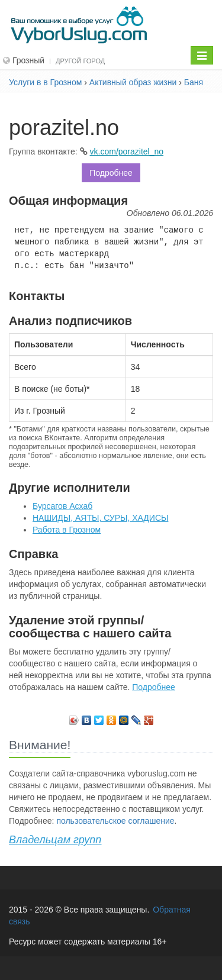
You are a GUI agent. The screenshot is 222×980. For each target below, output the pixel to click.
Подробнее (111, 173)
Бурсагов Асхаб (62, 506)
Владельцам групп (55, 840)
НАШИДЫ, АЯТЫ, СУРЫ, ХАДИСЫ (100, 518)
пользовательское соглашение (115, 821)
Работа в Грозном (67, 530)
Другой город (80, 61)
